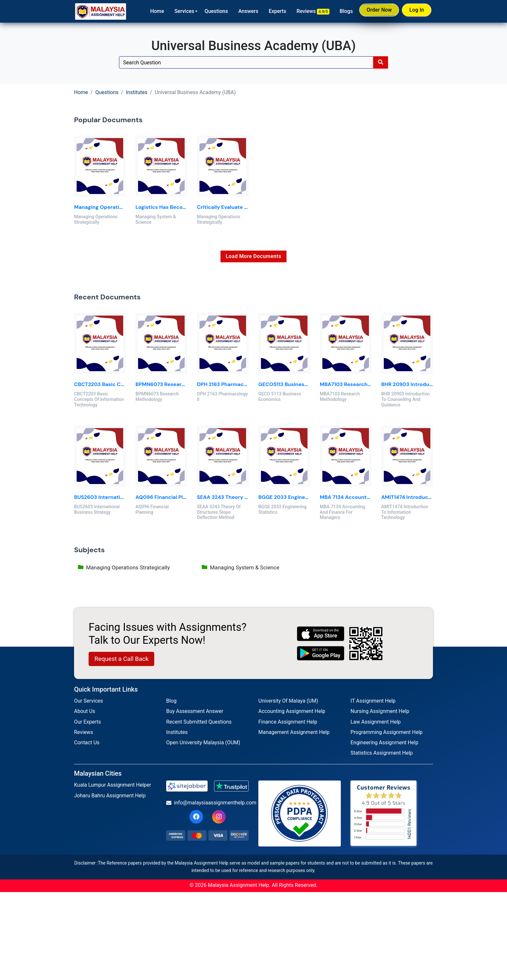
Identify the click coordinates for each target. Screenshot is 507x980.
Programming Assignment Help (387, 732)
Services (180, 11)
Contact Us (87, 743)
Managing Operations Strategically (124, 568)
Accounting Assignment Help (292, 711)
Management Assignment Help (294, 732)
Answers (244, 11)
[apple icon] (321, 634)
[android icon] (321, 653)
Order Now (376, 11)
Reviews (308, 11)
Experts (273, 11)
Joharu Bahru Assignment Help (110, 796)
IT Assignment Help (373, 701)
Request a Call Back (121, 659)
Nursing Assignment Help (380, 711)
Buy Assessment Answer (195, 711)
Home (152, 11)
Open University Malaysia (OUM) (203, 743)
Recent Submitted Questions (199, 722)
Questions (211, 11)
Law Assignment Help (376, 722)
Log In (415, 11)
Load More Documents (253, 256)
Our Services (89, 701)
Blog (171, 701)
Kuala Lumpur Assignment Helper (113, 785)
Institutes (137, 92)
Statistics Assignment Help (382, 753)
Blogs (342, 11)
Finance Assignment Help (288, 722)
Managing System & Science (240, 568)
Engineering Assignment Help (384, 743)
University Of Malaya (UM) (288, 701)
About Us (85, 711)
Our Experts (87, 722)
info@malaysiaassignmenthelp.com (207, 803)
